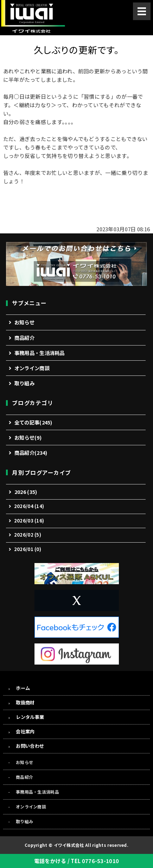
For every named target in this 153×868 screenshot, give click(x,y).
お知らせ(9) (28, 437)
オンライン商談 (32, 368)
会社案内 (25, 731)
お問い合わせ (30, 746)
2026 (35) (26, 492)
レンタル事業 (30, 717)
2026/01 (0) (28, 549)
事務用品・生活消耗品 (40, 353)
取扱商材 (25, 702)
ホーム (23, 688)
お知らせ (24, 322)
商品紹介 (24, 338)
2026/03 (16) (29, 521)
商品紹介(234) (31, 453)
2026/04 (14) (29, 506)
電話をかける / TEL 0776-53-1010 (77, 861)
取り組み (24, 383)
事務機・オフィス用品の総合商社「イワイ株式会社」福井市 (33, 18)
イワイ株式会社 (69, 845)
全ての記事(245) (33, 422)
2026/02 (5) (28, 535)
